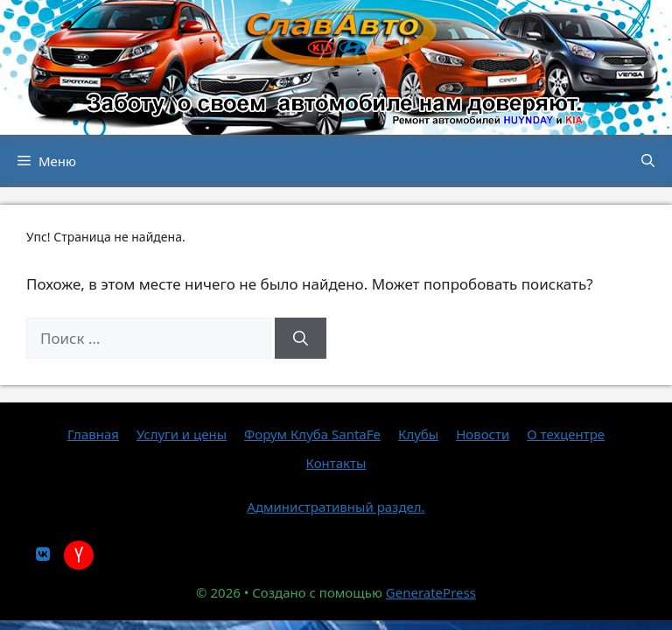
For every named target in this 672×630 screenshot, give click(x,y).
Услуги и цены (182, 434)
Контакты (336, 463)
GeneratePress (431, 592)
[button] (648, 161)
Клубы (418, 434)
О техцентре (566, 434)
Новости (483, 434)
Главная (93, 434)
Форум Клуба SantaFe (312, 434)
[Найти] (301, 339)
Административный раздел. (336, 507)
